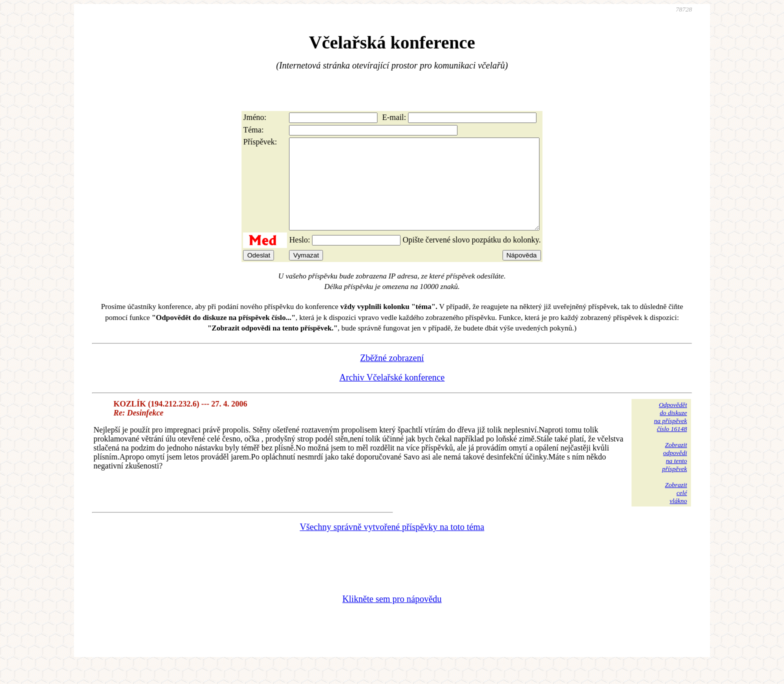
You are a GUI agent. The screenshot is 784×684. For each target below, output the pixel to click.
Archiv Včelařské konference (392, 395)
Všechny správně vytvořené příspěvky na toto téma (392, 545)
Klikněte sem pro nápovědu (392, 617)
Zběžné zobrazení (392, 376)
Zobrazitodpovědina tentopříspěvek (674, 475)
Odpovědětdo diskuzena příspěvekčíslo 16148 (670, 435)
